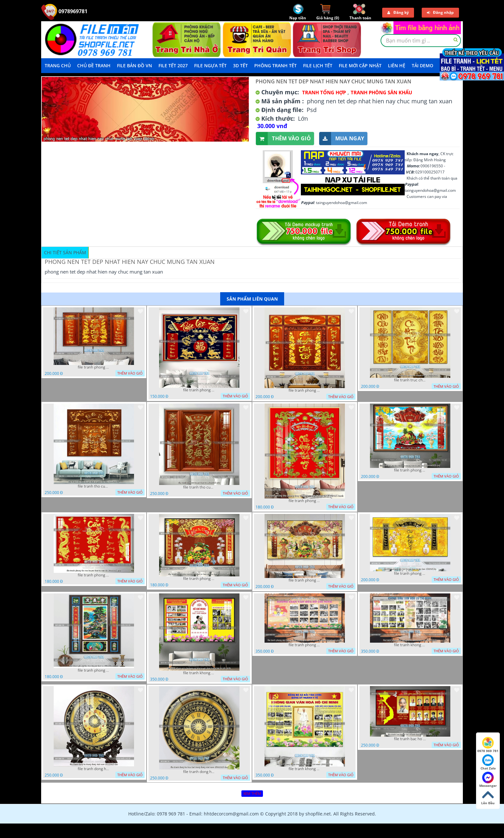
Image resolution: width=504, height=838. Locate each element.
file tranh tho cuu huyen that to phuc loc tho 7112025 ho (94, 486)
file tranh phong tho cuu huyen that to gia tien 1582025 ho (410, 573)
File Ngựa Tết (210, 65)
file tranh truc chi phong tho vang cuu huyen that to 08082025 (410, 380)
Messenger (488, 780)
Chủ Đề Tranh (94, 65)
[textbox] (421, 41)
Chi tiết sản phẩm (65, 252)
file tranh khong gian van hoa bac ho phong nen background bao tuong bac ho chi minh (410, 645)
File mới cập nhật (360, 65)
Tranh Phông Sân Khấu (381, 92)
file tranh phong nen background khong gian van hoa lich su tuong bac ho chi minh (305, 645)
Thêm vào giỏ (283, 139)
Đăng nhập (440, 12)
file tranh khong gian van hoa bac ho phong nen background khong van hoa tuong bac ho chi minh (199, 673)
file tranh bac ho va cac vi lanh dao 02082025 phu (410, 739)
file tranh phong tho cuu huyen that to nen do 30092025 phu (94, 575)
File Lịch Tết (318, 65)
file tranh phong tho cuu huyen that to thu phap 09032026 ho (94, 367)
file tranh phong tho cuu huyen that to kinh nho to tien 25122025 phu (199, 579)
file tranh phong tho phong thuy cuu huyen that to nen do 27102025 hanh (305, 501)
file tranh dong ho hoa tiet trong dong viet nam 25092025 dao (199, 772)
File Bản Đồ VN (135, 65)
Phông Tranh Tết (275, 65)
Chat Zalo (488, 762)
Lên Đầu (488, 797)
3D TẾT (240, 65)
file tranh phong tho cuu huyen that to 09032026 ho (305, 390)
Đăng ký (398, 12)
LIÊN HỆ (397, 65)
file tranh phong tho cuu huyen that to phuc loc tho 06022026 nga (199, 390)
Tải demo (423, 65)
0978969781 (64, 11)
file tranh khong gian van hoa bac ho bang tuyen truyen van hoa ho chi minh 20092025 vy (305, 769)
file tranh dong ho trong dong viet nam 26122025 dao (94, 769)
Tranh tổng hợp (324, 92)
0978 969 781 (488, 745)
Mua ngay (342, 139)
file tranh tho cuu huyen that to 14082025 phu (199, 487)
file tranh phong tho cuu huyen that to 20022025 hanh (94, 670)
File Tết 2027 (173, 65)
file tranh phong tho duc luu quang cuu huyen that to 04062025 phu (410, 470)
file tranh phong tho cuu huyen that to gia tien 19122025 (305, 580)
